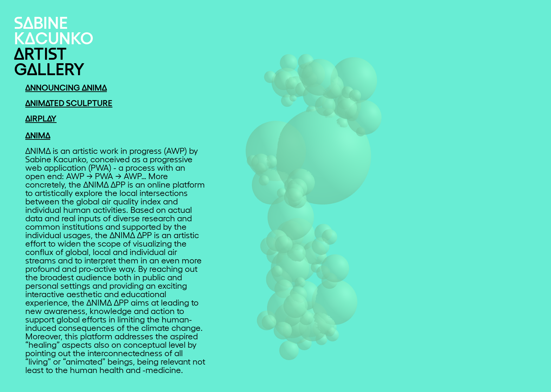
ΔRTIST (40, 53)
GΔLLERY (49, 68)
